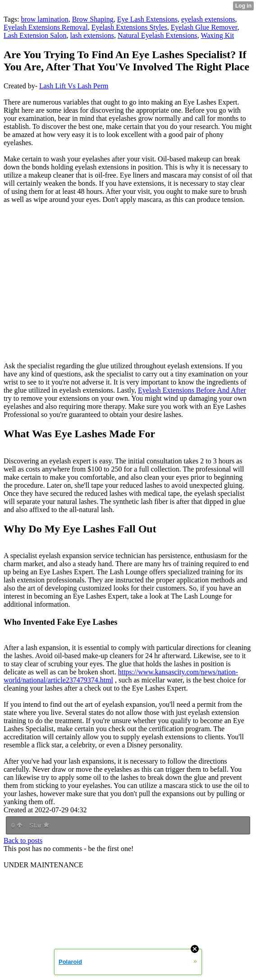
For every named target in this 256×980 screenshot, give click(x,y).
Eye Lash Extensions (147, 19)
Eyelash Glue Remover (204, 27)
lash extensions (92, 35)
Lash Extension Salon (35, 35)
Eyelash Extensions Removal (46, 27)
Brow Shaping (93, 19)
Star (39, 825)
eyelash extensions (208, 19)
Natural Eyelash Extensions (158, 35)
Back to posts (23, 840)
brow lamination (44, 19)
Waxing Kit (217, 35)
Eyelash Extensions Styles (129, 27)
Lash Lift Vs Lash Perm (74, 86)
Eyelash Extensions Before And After (192, 390)
